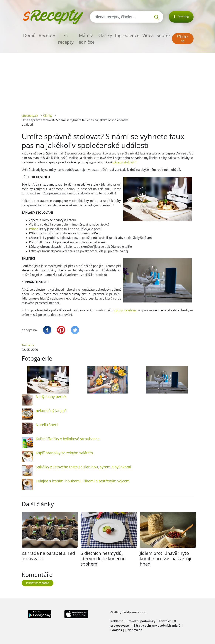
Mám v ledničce (86, 39)
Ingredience (127, 35)
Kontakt (165, 621)
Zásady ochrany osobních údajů (157, 625)
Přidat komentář (38, 583)
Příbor (33, 229)
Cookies (116, 630)
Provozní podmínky (141, 621)
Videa (148, 35)
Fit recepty (66, 39)
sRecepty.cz (30, 116)
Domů (29, 35)
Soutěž (164, 35)
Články (105, 35)
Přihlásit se (183, 39)
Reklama (117, 621)
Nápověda (135, 630)
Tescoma (28, 345)
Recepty (47, 35)
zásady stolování (125, 162)
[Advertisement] (107, 80)
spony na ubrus (125, 310)
